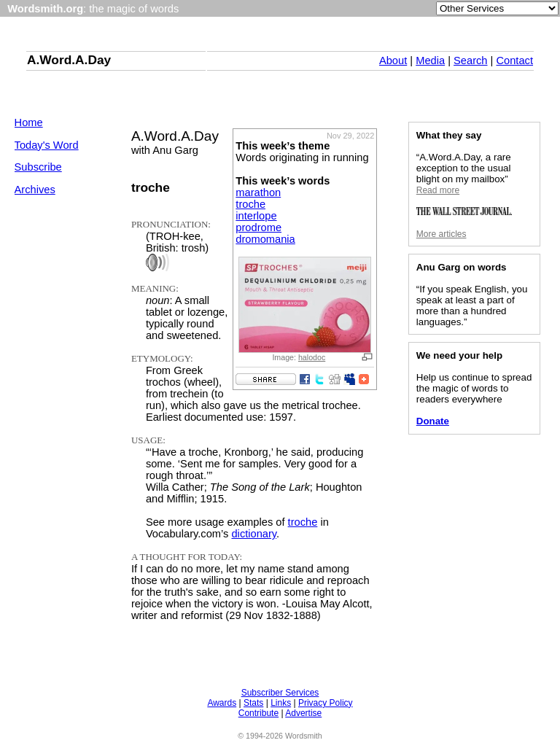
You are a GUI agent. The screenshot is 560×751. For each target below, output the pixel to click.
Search (470, 61)
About (393, 61)
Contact (514, 61)
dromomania (265, 239)
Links (281, 703)
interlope (256, 216)
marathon (258, 192)
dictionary (254, 534)
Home (29, 122)
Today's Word (47, 145)
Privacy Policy (326, 703)
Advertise (303, 713)
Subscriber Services (280, 693)
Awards (222, 703)
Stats (253, 703)
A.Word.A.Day (69, 60)
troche (250, 204)
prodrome (258, 227)
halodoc (312, 357)
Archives (35, 190)
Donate (433, 421)
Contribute (258, 713)
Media (430, 61)
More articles (442, 234)
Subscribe (38, 167)
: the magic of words (93, 9)
